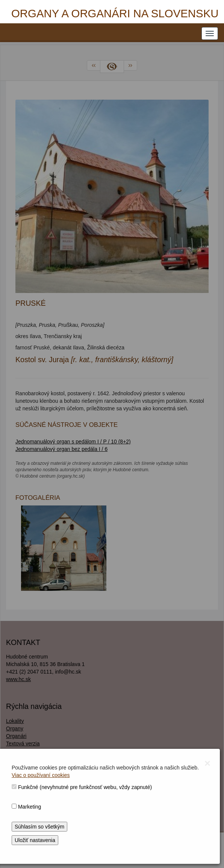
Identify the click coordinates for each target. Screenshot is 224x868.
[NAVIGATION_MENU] (210, 33)
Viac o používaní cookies (41, 775)
